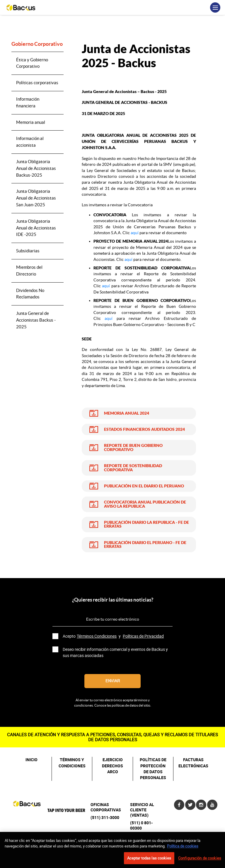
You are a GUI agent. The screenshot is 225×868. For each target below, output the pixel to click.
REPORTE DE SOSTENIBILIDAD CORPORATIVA (133, 468)
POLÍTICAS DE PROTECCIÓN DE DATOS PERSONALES (153, 769)
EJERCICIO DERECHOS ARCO (112, 766)
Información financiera (28, 102)
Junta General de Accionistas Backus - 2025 (36, 320)
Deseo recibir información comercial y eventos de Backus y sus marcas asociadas (115, 652)
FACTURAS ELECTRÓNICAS (193, 763)
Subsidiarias (28, 251)
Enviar (113, 681)
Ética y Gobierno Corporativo (32, 63)
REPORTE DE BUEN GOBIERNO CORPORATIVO (133, 448)
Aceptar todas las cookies (149, 861)
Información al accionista (30, 142)
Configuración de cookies (200, 861)
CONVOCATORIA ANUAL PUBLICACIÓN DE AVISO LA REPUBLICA (145, 504)
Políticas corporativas (37, 83)
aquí (135, 233)
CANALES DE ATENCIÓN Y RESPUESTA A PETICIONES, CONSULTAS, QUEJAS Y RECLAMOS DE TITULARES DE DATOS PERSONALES (112, 737)
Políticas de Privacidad (143, 636)
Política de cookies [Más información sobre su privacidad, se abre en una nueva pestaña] (183, 849)
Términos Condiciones (97, 636)
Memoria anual (31, 122)
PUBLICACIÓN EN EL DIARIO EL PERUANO (144, 486)
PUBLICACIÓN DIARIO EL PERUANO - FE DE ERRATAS (145, 545)
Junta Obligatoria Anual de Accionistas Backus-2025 (36, 168)
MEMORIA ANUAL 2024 (127, 413)
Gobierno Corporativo (37, 44)
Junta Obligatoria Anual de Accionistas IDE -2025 (36, 228)
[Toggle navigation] (215, 7)
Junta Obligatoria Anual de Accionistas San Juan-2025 (36, 198)
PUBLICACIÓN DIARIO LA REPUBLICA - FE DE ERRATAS (146, 525)
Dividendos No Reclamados (30, 294)
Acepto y (114, 636)
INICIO (31, 760)
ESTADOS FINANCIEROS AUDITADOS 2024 (144, 430)
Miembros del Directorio (29, 271)
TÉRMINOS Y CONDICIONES (72, 763)
